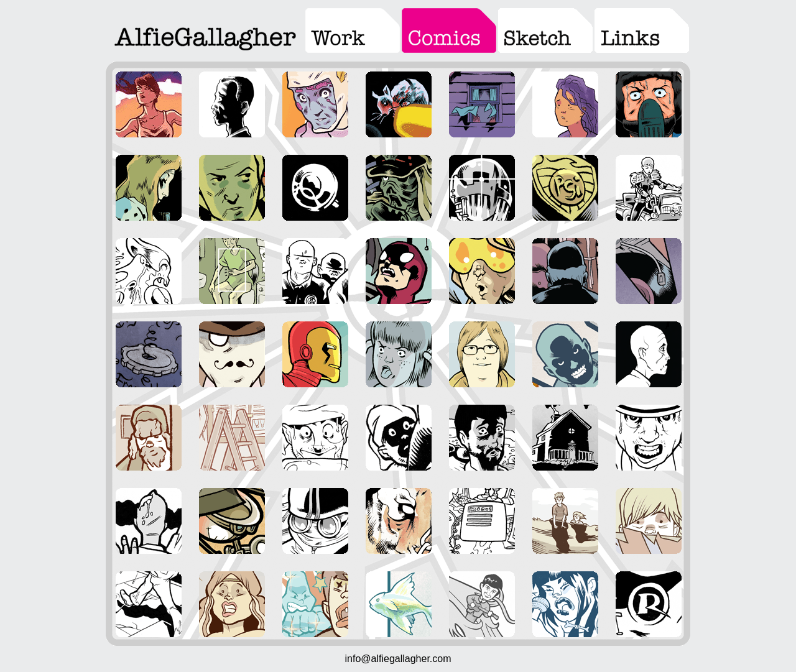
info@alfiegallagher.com (398, 659)
